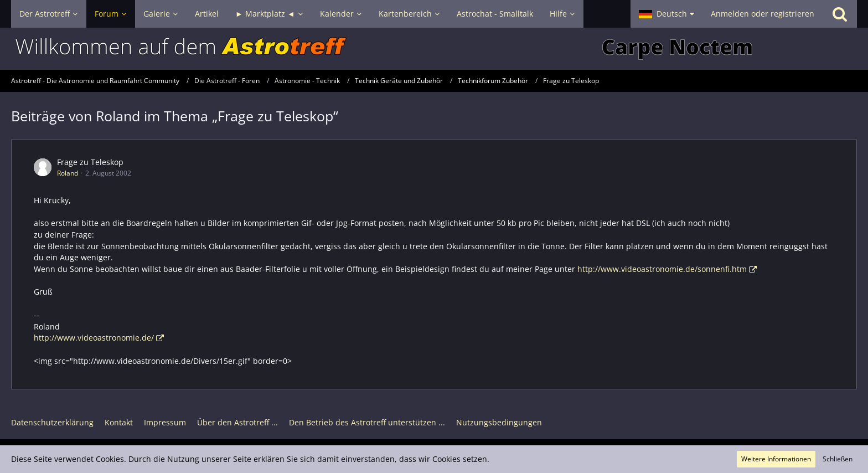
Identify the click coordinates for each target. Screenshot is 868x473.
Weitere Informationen (776, 459)
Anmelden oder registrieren (763, 14)
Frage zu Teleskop (90, 162)
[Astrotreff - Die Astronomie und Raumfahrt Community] (434, 49)
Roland (68, 173)
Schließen (838, 459)
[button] (666, 14)
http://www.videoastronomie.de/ (94, 338)
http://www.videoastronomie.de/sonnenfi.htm (662, 269)
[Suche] (840, 14)
